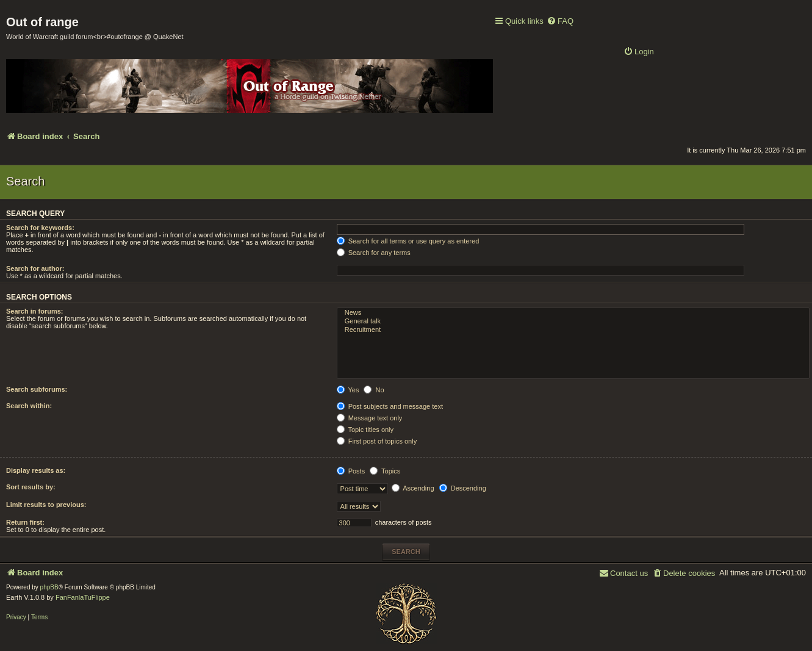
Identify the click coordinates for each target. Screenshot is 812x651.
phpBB (49, 587)
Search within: (29, 406)
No (374, 390)
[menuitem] (560, 22)
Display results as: (36, 470)
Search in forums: (35, 311)
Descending (463, 488)
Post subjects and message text (390, 406)
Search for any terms (374, 253)
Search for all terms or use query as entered (408, 241)
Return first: (25, 522)
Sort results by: (31, 487)
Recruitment (573, 330)
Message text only (370, 418)
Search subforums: (37, 389)
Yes (348, 390)
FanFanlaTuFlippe (83, 597)
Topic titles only (365, 430)
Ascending (413, 488)
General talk (573, 322)
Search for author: (35, 268)
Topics (385, 471)
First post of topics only (377, 441)
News (573, 313)
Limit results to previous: (46, 505)
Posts (351, 471)
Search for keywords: (40, 228)
